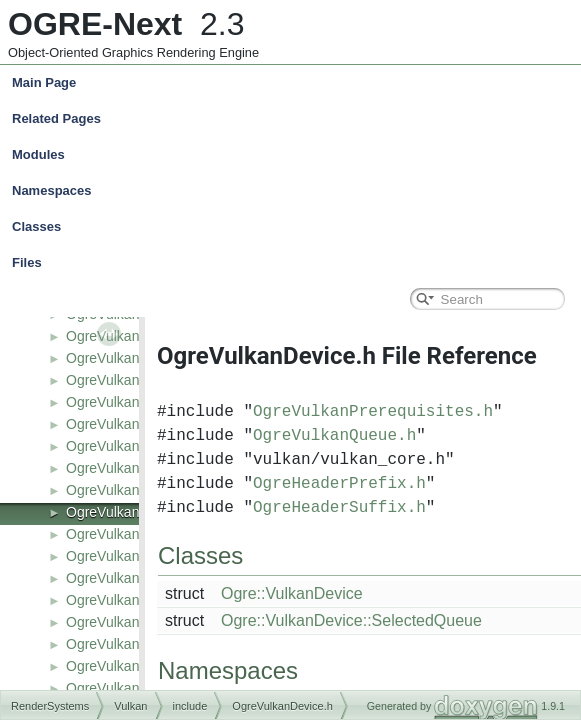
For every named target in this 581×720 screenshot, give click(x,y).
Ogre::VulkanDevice (292, 593)
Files (295, 263)
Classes (295, 227)
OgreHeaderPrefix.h (339, 484)
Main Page (44, 82)
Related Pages (56, 118)
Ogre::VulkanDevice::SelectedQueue (351, 620)
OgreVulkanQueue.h (334, 436)
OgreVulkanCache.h (129, 402)
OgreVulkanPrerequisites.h (373, 412)
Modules (38, 154)
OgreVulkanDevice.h (130, 512)
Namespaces (295, 191)
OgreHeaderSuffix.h (339, 508)
